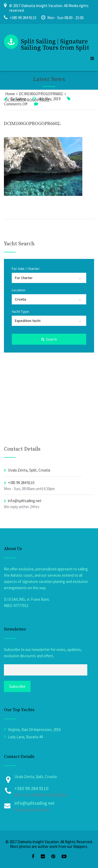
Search (49, 339)
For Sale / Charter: (26, 269)
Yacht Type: (21, 311)
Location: (19, 290)
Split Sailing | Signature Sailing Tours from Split (55, 45)
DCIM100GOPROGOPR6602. (32, 124)
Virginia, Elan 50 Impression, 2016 (34, 730)
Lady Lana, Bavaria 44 (25, 737)
